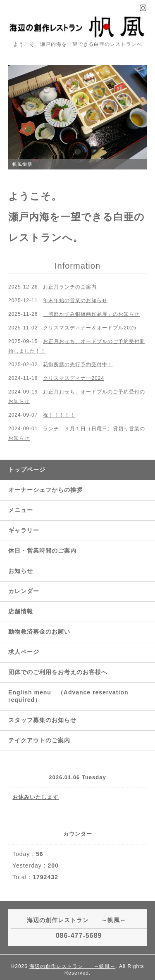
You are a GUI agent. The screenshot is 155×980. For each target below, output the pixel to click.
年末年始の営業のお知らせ (75, 300)
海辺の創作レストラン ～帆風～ (72, 966)
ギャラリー (24, 530)
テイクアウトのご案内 (39, 740)
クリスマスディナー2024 (74, 378)
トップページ (27, 470)
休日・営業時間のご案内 (42, 551)
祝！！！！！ (59, 415)
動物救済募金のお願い (39, 632)
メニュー (21, 510)
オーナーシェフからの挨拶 (45, 490)
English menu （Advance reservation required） (68, 696)
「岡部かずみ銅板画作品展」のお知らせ (91, 314)
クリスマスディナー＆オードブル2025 (90, 328)
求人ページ (24, 652)
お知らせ (21, 571)
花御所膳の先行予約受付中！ (78, 365)
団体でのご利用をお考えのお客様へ (58, 672)
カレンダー (24, 591)
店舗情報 (21, 611)
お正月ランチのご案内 (70, 287)
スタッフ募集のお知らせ (42, 720)
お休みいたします (36, 797)
